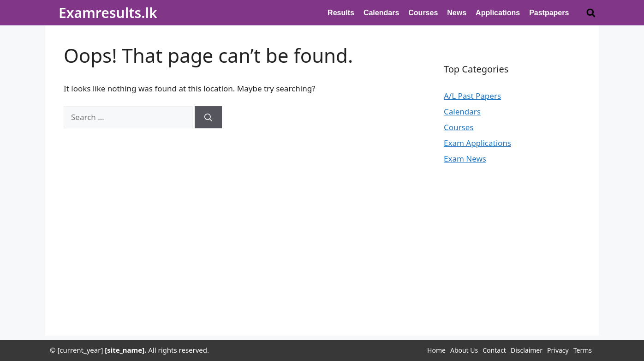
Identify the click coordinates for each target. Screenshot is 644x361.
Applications (498, 13)
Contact (494, 350)
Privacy (558, 350)
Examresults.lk (108, 13)
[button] (591, 13)
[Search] (208, 117)
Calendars (381, 13)
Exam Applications (477, 143)
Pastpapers (549, 13)
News (457, 13)
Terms (583, 350)
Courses (423, 13)
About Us (464, 350)
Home (436, 350)
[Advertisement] (322, 271)
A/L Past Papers (472, 96)
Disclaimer (527, 350)
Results (341, 13)
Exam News (465, 159)
